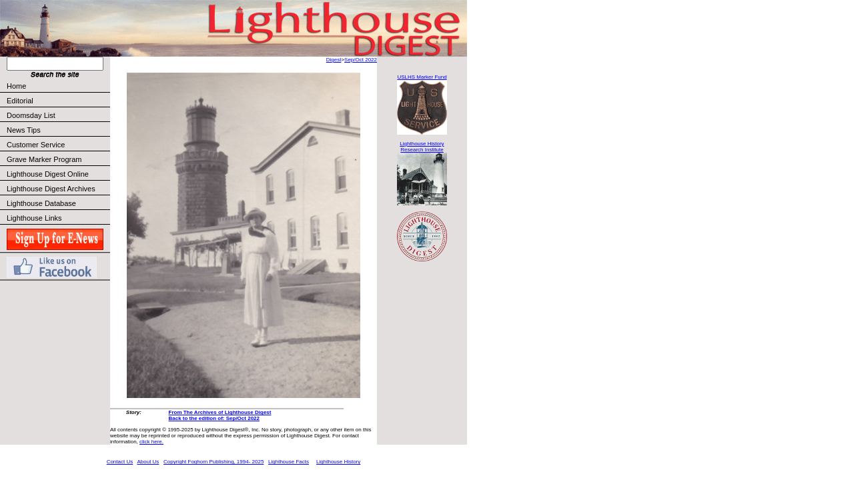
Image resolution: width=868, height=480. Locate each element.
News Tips (24, 130)
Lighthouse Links (34, 218)
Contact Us (120, 462)
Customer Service (58, 145)
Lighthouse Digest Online (48, 174)
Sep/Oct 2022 (361, 60)
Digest (334, 60)
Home (16, 86)
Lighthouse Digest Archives (51, 189)
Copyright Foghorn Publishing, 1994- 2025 (213, 462)
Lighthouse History (338, 462)
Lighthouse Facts (289, 462)
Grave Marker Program (44, 159)
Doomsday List (31, 115)
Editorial (58, 101)
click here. (151, 442)
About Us (148, 462)
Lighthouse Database (41, 203)
